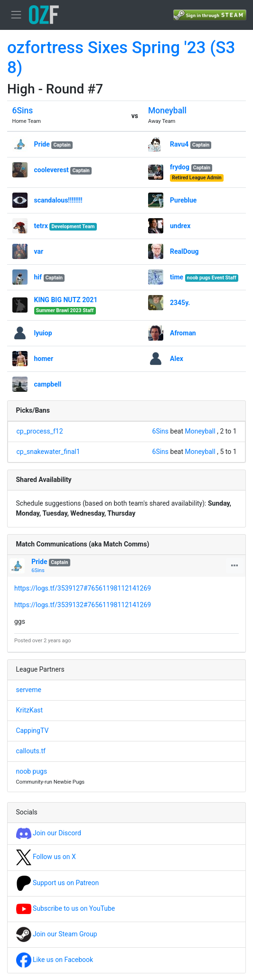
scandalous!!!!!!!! (58, 200)
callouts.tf (31, 751)
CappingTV (33, 730)
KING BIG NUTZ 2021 (66, 300)
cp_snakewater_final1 (48, 452)
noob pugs (32, 771)
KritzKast (30, 710)
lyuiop (43, 333)
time (177, 277)
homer (44, 359)
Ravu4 (179, 144)
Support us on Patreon (58, 883)
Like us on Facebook (55, 960)
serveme (29, 690)
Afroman (183, 333)
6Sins (23, 111)
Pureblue (183, 200)
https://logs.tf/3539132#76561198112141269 (83, 605)
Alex (177, 359)
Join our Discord (49, 833)
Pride (42, 144)
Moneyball (167, 111)
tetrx (41, 226)
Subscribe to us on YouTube (66, 908)
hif (38, 277)
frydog (180, 167)
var (39, 251)
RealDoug (184, 251)
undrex (180, 226)
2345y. (180, 303)
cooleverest (52, 170)
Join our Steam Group (57, 934)
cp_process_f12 (40, 431)
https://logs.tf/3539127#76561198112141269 (83, 588)
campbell (48, 384)
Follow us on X (46, 857)
